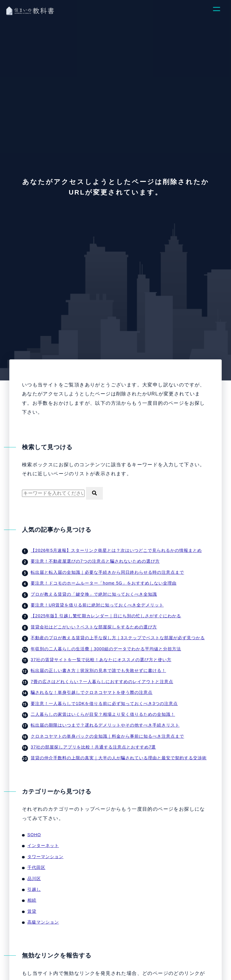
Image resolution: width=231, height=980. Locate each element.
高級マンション (43, 922)
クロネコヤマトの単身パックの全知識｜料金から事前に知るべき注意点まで (107, 736)
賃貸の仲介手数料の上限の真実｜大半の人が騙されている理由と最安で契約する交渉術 (119, 758)
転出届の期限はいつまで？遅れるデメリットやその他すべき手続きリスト (105, 725)
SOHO (34, 835)
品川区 (34, 879)
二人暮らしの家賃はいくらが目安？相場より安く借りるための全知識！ (103, 714)
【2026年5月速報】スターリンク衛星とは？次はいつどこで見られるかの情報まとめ (116, 550)
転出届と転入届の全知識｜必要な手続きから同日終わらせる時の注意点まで (107, 572)
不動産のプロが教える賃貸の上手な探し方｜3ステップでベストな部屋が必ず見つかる (118, 638)
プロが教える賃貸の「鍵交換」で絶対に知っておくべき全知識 (94, 594)
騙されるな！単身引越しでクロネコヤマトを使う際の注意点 (92, 692)
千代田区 (36, 867)
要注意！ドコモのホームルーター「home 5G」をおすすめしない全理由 (104, 583)
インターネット (43, 845)
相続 (32, 900)
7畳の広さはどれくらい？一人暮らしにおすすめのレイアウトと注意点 (102, 682)
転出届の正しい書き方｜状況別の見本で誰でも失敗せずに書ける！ (98, 670)
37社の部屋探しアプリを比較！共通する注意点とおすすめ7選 (93, 747)
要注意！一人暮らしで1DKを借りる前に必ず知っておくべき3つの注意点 (104, 703)
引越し (34, 889)
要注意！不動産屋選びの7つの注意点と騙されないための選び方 (95, 561)
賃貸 (32, 911)
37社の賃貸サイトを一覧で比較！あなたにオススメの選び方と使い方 (101, 660)
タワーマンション (45, 857)
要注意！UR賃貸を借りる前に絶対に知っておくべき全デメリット (97, 605)
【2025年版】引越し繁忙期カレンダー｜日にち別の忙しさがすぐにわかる (106, 616)
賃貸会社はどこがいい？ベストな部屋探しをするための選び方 (94, 627)
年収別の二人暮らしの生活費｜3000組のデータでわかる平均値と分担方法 (106, 649)
